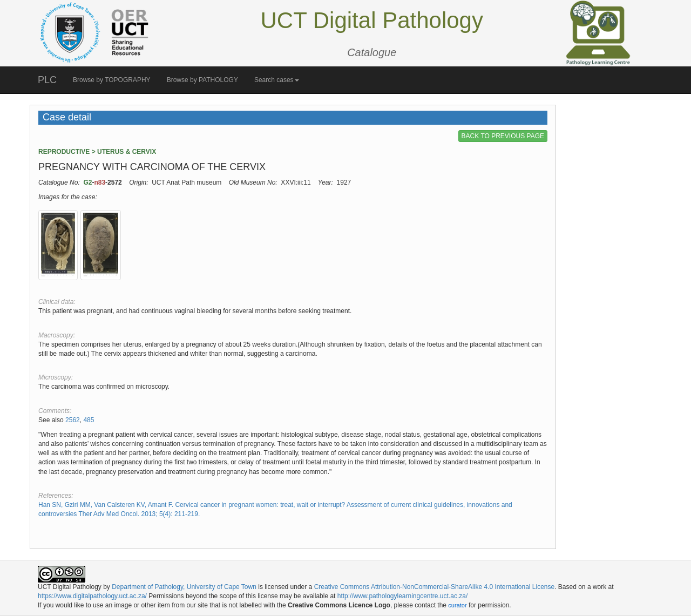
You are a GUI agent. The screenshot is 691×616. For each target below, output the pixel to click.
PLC (47, 80)
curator (457, 605)
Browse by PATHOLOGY (202, 80)
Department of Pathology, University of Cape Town (184, 587)
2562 (73, 420)
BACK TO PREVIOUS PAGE (503, 136)
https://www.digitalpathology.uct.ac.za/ (92, 596)
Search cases (277, 80)
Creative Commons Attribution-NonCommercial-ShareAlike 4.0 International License (435, 587)
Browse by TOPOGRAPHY (112, 80)
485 (89, 420)
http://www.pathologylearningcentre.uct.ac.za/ (402, 596)
